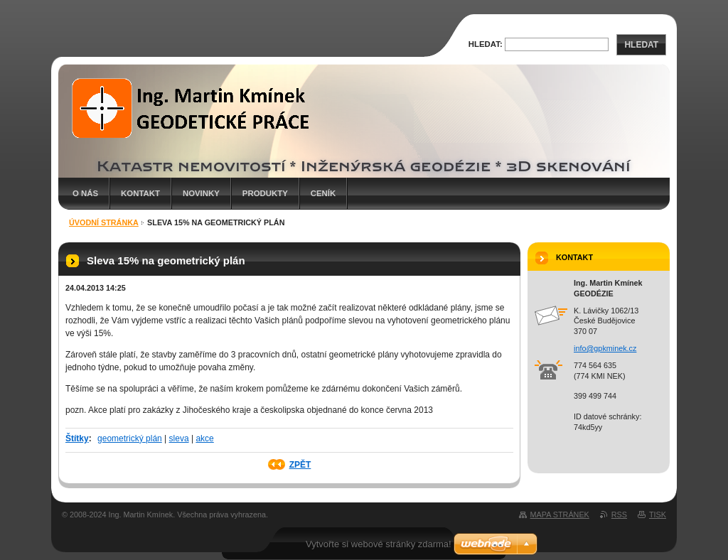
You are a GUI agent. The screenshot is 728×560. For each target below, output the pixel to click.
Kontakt (140, 193)
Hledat (641, 45)
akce (204, 438)
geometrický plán (130, 438)
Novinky (201, 193)
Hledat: (486, 44)
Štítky (77, 438)
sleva (179, 438)
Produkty (265, 193)
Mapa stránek (560, 515)
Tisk (658, 515)
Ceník (323, 193)
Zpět (300, 465)
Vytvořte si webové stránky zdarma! (379, 544)
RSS (619, 515)
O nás (85, 193)
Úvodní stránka (104, 222)
